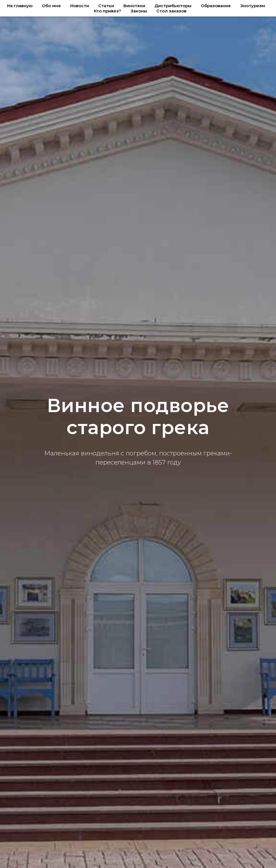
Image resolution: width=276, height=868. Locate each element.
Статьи (106, 6)
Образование (216, 6)
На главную (20, 6)
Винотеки (134, 6)
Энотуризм (253, 6)
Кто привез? (108, 11)
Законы (139, 11)
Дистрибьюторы (173, 6)
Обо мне (51, 6)
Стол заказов (171, 11)
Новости (80, 6)
